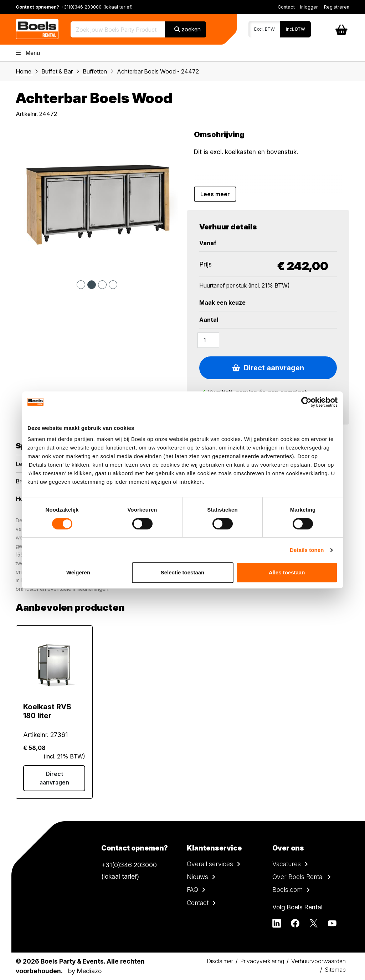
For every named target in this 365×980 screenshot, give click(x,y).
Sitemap (335, 970)
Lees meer (215, 194)
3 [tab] (102, 285)
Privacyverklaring (262, 961)
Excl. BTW (264, 29)
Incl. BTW (295, 29)
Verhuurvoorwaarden (318, 961)
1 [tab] (81, 285)
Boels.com (287, 890)
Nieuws (197, 877)
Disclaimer (220, 961)
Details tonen (307, 550)
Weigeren (78, 572)
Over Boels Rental (298, 877)
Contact (286, 7)
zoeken (187, 29)
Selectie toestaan (183, 572)
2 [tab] (92, 285)
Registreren (337, 7)
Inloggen (309, 7)
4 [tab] (113, 285)
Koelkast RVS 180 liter (47, 711)
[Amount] (208, 340)
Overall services (210, 864)
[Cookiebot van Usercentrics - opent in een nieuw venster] (306, 402)
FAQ (192, 890)
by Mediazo (85, 971)
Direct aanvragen (268, 368)
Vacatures (287, 864)
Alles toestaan (287, 572)
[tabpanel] (97, 202)
